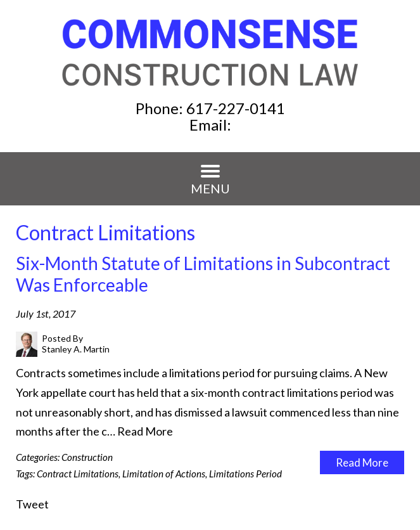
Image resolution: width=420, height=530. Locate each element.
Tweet (32, 504)
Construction (87, 457)
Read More (145, 431)
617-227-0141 (236, 108)
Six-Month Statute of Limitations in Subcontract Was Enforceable (203, 274)
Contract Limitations (78, 474)
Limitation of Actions (164, 474)
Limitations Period (245, 474)
